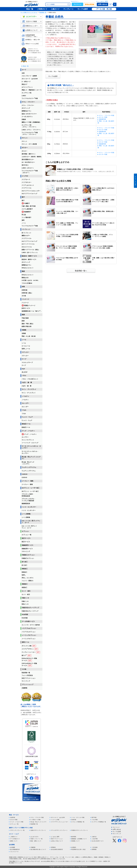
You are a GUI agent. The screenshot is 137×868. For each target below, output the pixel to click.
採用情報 (94, 849)
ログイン (76, 1)
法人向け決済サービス (98, 841)
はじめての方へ (32, 17)
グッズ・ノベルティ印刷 (17, 822)
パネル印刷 (95, 820)
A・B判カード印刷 (36, 820)
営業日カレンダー (32, 26)
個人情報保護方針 (15, 849)
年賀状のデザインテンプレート (80, 830)
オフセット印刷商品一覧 (78, 822)
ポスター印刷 (103, 117)
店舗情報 (33, 847)
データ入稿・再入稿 (104, 9)
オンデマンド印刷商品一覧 (99, 822)
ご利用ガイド (14, 837)
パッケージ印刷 (55, 820)
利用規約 (53, 847)
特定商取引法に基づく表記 (78, 849)
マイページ (77, 4)
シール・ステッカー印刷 (78, 817)
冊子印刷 (94, 817)
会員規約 (74, 847)
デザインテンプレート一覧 (17, 830)
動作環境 (74, 837)
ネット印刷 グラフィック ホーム (29, 12)
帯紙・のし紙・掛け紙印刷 (106, 122)
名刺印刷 (13, 817)
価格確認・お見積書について (79, 839)
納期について (14, 841)
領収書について (75, 841)
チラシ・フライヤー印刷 (107, 115)
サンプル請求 (53, 76)
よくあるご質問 (103, 1)
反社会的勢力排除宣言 (57, 849)
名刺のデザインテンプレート (38, 830)
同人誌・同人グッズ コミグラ (38, 822)
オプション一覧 (14, 824)
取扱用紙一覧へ (81, 271)
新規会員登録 (90, 4)
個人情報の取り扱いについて (38, 849)
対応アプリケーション (57, 839)
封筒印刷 (74, 820)
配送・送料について (36, 841)
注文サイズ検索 (32, 22)
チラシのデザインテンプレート (59, 830)
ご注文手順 (95, 839)
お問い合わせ (102, 4)
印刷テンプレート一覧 (36, 839)
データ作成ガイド (15, 839)
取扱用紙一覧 (43, 12)
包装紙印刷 (102, 119)
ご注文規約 (95, 847)
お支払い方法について (57, 841)
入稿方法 (94, 837)
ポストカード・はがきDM (58, 817)
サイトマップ (117, 834)
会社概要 (13, 847)
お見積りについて (32, 30)
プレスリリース (14, 852)
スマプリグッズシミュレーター (60, 822)
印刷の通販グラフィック (16, 861)
